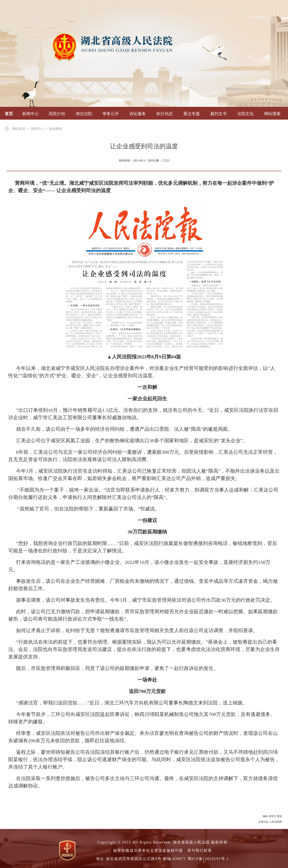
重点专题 (192, 114)
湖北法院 (84, 114)
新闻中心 (30, 114)
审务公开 (111, 114)
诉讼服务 (138, 114)
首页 (9, 114)
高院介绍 (57, 114)
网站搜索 (272, 114)
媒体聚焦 (56, 129)
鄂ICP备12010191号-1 (208, 859)
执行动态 (165, 114)
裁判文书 (218, 114)
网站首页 (19, 129)
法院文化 (245, 114)
